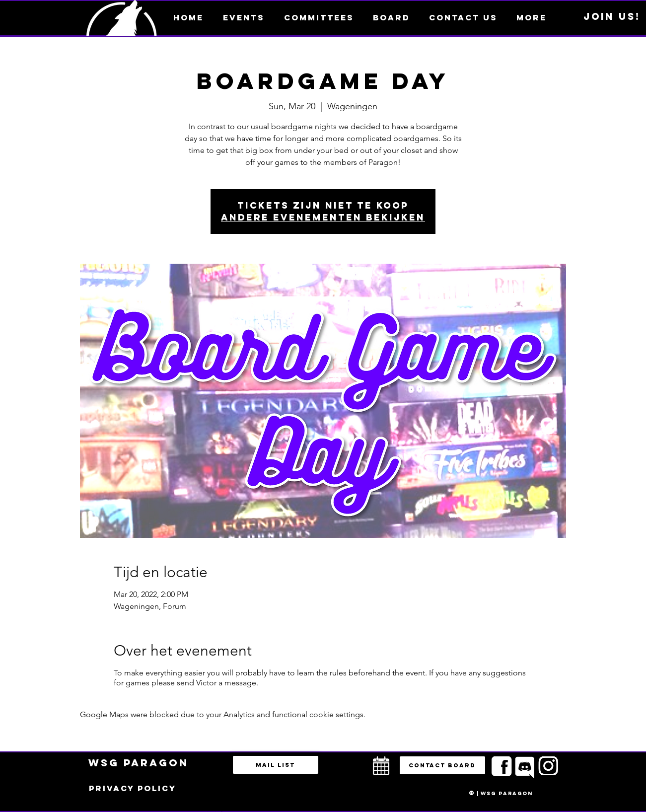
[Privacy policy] (133, 789)
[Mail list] (276, 765)
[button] (532, 17)
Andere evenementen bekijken (323, 217)
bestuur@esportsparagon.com (213, 810)
